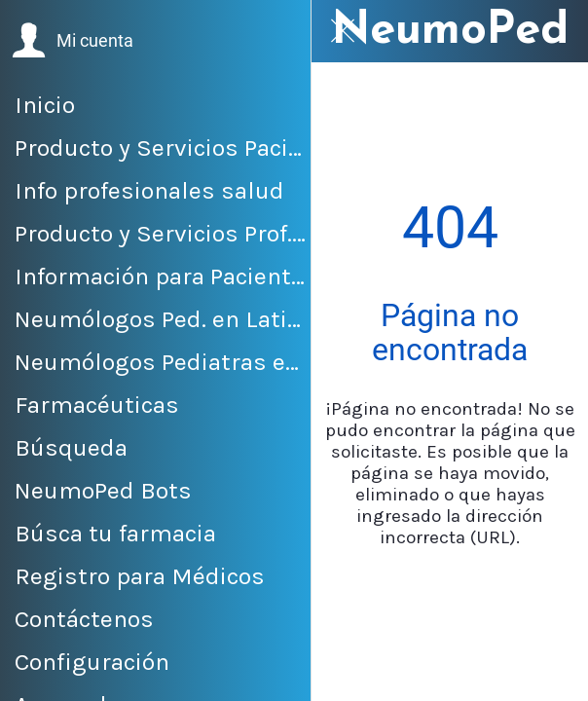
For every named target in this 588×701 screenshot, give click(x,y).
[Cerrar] (343, 31)
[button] (73, 41)
